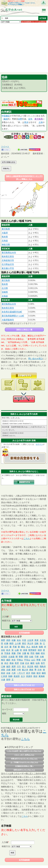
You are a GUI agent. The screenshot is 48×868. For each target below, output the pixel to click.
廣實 (14, 670)
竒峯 (15, 647)
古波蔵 (11, 657)
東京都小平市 (8, 268)
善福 (12, 663)
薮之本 (25, 670)
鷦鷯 (10, 676)
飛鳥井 (43, 667)
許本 (40, 670)
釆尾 (36, 640)
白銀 (31, 657)
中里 (24, 640)
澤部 (26, 657)
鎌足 (8, 116)
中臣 (4, 116)
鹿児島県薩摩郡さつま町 (13, 316)
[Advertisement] (24, 48)
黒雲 (17, 663)
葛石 (24, 643)
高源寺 (29, 676)
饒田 (12, 643)
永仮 (8, 673)
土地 (41, 122)
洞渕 (40, 650)
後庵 (41, 647)
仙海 (38, 663)
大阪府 (5, 233)
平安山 (27, 660)
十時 (19, 670)
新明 (8, 680)
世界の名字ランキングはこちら (24, 770)
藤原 (6, 119)
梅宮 (3, 660)
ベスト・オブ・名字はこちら (24, 755)
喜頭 (35, 676)
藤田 (32, 663)
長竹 (43, 663)
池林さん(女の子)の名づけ (24, 689)
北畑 (8, 670)
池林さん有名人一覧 (24, 330)
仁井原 (4, 676)
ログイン (39, 444)
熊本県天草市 (8, 257)
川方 (19, 667)
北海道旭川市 (8, 260)
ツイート (5, 147)
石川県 (5, 288)
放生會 (35, 647)
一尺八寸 (21, 673)
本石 (6, 663)
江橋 (3, 667)
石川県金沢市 (8, 264)
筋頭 (3, 673)
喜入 (24, 667)
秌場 (25, 650)
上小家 (18, 643)
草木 (26, 122)
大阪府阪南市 (8, 320)
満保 (31, 670)
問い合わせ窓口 (35, 359)
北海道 (5, 241)
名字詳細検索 (24, 633)
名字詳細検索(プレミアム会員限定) (34, 22)
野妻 (39, 660)
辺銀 (36, 643)
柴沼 (39, 673)
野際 (21, 657)
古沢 (6, 647)
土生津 (30, 640)
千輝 (36, 657)
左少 (23, 676)
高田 (8, 640)
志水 (27, 663)
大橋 (42, 657)
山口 (33, 660)
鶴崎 (38, 653)
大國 (24, 653)
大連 (3, 680)
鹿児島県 (39, 119)
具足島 (30, 667)
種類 (4, 713)
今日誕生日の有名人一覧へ (24, 766)
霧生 (23, 647)
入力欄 (5, 617)
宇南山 (20, 660)
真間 (14, 667)
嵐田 (8, 667)
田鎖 (33, 673)
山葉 (17, 650)
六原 (14, 673)
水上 (28, 647)
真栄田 (17, 676)
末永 (19, 640)
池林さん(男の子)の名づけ (24, 685)
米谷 (14, 660)
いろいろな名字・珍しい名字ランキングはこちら (24, 751)
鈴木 (8, 650)
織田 (8, 660)
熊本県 (5, 237)
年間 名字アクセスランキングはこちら (24, 759)
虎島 (3, 670)
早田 (32, 653)
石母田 (4, 657)
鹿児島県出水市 (9, 253)
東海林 (42, 676)
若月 (28, 673)
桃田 (36, 667)
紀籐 (6, 643)
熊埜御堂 (32, 650)
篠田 (44, 673)
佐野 (20, 119)
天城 (22, 663)
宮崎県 (5, 292)
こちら (27, 538)
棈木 (43, 653)
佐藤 (14, 640)
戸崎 (19, 653)
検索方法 (6, 621)
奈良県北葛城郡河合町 (12, 312)
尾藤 (14, 653)
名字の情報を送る (9, 162)
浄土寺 (30, 643)
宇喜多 (7, 653)
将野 (3, 640)
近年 (30, 119)
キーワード (7, 709)
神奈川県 (6, 245)
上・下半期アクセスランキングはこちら (24, 762)
